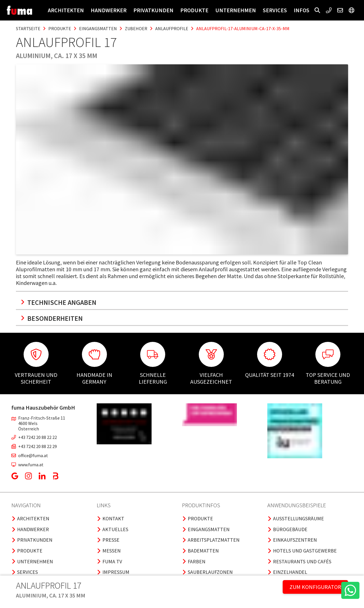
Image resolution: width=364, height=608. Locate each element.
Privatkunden (153, 10)
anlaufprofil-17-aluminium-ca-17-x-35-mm (243, 28)
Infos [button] (302, 10)
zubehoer (136, 28)
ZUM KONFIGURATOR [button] (315, 587)
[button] (317, 10)
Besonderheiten (52, 318)
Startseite (28, 28)
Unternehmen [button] (236, 10)
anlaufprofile (172, 28)
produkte (60, 28)
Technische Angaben (58, 302)
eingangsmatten (98, 28)
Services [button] (275, 10)
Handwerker (109, 10)
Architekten (66, 10)
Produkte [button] (194, 10)
